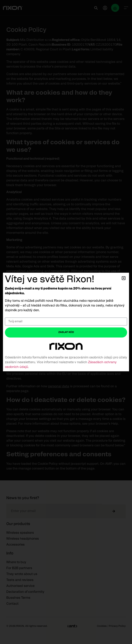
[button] (124, 278)
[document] (66, 322)
